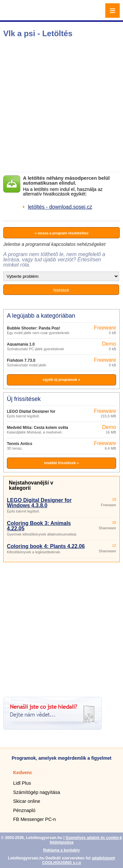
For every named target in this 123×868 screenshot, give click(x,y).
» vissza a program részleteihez (61, 233)
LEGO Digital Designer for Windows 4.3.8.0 (39, 503)
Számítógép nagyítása (37, 792)
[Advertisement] (61, 105)
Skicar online (27, 801)
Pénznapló (24, 810)
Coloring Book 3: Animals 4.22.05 (39, 526)
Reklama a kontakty (61, 850)
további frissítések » (62, 463)
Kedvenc (23, 773)
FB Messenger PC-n (34, 819)
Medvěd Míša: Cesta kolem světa (38, 428)
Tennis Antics (20, 444)
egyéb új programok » (61, 380)
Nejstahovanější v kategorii (31, 485)
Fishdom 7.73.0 (21, 360)
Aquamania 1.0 (21, 344)
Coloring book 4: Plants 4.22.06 (46, 546)
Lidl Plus (22, 783)
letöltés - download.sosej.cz (60, 207)
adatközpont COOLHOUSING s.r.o (78, 860)
